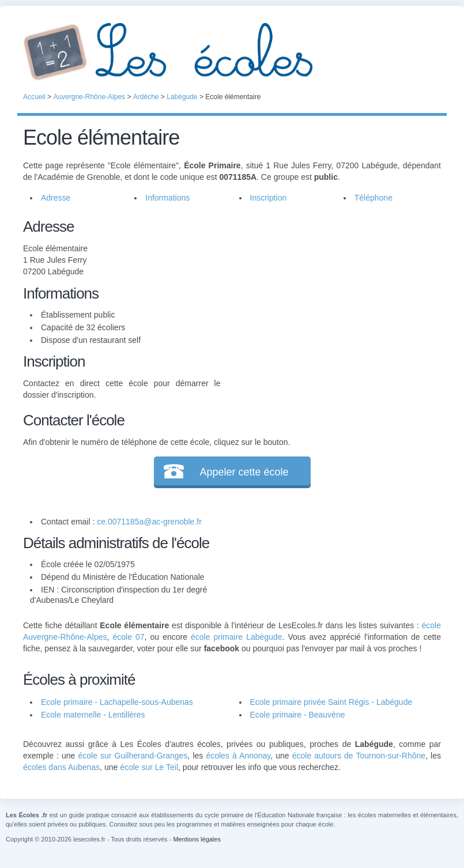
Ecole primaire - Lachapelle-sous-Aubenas (117, 702)
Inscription (269, 198)
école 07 (128, 637)
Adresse (56, 198)
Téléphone (374, 198)
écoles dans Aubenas (61, 767)
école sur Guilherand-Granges (133, 756)
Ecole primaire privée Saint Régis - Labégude (331, 702)
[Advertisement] (331, 296)
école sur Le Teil (149, 767)
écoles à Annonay (238, 756)
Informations (167, 198)
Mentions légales (197, 839)
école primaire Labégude (236, 637)
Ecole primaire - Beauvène (298, 715)
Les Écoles (232, 52)
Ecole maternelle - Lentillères (93, 715)
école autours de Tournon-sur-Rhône (359, 756)
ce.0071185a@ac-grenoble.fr (149, 522)
